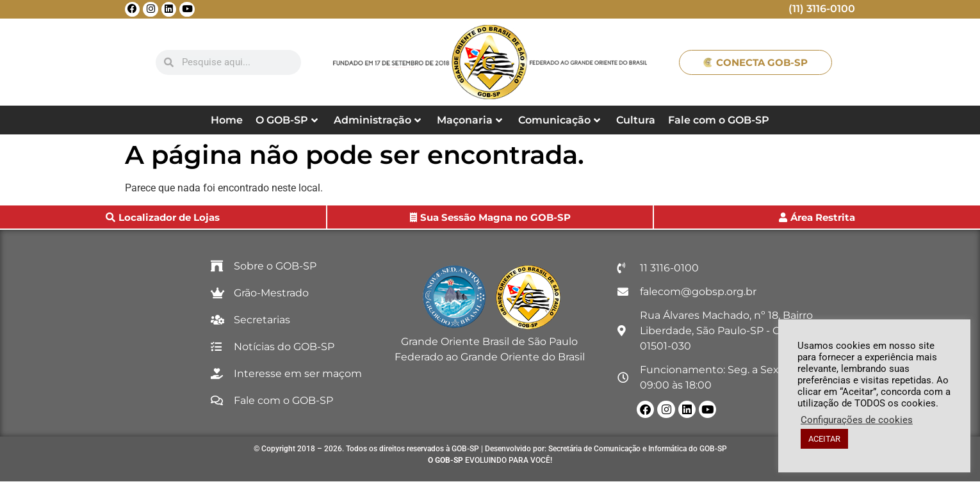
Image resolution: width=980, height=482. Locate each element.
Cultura (636, 120)
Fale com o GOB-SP (719, 120)
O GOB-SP (287, 120)
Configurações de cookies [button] (857, 420)
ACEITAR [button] (824, 439)
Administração (377, 120)
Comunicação (559, 120)
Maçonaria (470, 120)
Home (227, 120)
